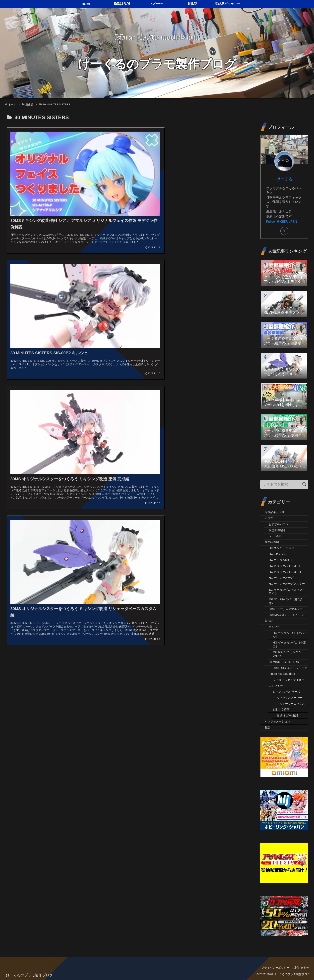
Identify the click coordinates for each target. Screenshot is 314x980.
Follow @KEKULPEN (282, 222)
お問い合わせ (300, 968)
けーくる (284, 179)
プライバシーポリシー (274, 968)
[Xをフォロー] (284, 231)
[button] (304, 484)
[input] (284, 484)
